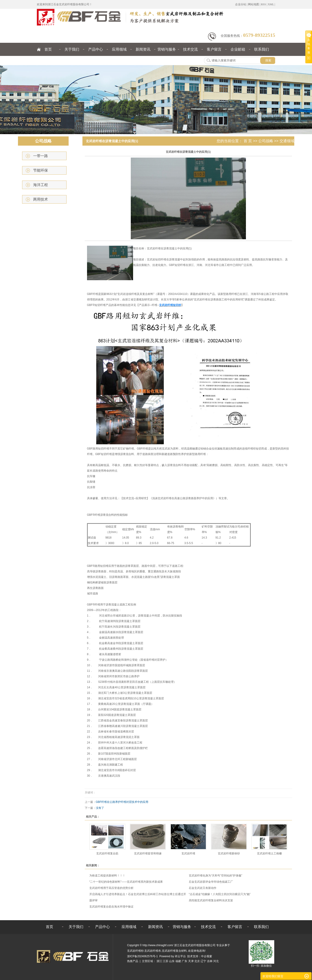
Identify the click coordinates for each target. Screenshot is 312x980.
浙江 (159, 961)
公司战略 (266, 141)
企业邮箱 (238, 49)
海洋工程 (41, 185)
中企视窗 (207, 956)
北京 (197, 961)
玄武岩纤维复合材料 (174, 951)
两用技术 (41, 199)
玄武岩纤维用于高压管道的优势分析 (111, 888)
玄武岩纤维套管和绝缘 (148, 853)
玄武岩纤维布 (153, 951)
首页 (48, 49)
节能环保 (41, 170)
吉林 (210, 961)
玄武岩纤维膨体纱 (229, 853)
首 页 (248, 141)
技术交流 (190, 49)
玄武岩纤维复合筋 (107, 853)
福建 (178, 961)
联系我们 (262, 49)
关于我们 (72, 49)
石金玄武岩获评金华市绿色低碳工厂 (211, 882)
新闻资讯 (143, 49)
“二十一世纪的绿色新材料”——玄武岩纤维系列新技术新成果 (126, 882)
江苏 (166, 961)
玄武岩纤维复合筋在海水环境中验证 (111, 907)
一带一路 (41, 156)
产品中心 (96, 49)
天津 (191, 961)
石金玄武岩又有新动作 (203, 888)
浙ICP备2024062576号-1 (142, 956)
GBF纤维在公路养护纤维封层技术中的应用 (122, 802)
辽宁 (203, 961)
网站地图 (254, 4)
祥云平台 (180, 956)
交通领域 (287, 141)
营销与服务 (167, 49)
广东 (184, 961)
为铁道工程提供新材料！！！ (107, 876)
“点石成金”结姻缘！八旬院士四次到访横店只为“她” (220, 894)
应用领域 (119, 49)
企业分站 (241, 4)
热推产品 (133, 961)
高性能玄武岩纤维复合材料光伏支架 (211, 900)
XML (271, 4)
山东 (172, 961)
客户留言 (214, 49)
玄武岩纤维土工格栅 (269, 853)
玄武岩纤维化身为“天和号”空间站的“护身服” (216, 876)
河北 (216, 961)
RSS (264, 4)
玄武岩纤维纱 (135, 951)
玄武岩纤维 (188, 853)
